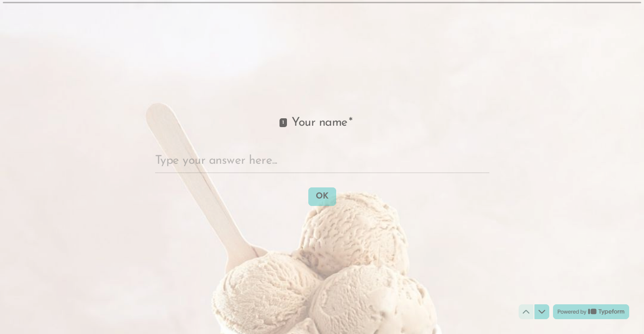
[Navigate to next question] (542, 312)
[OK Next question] (322, 196)
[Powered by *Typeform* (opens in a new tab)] (591, 312)
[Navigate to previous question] (526, 312)
